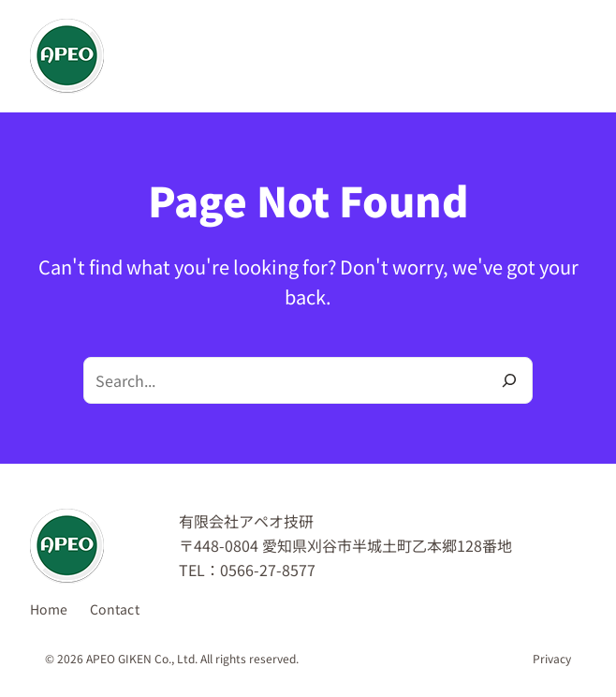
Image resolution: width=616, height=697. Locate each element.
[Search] (509, 380)
